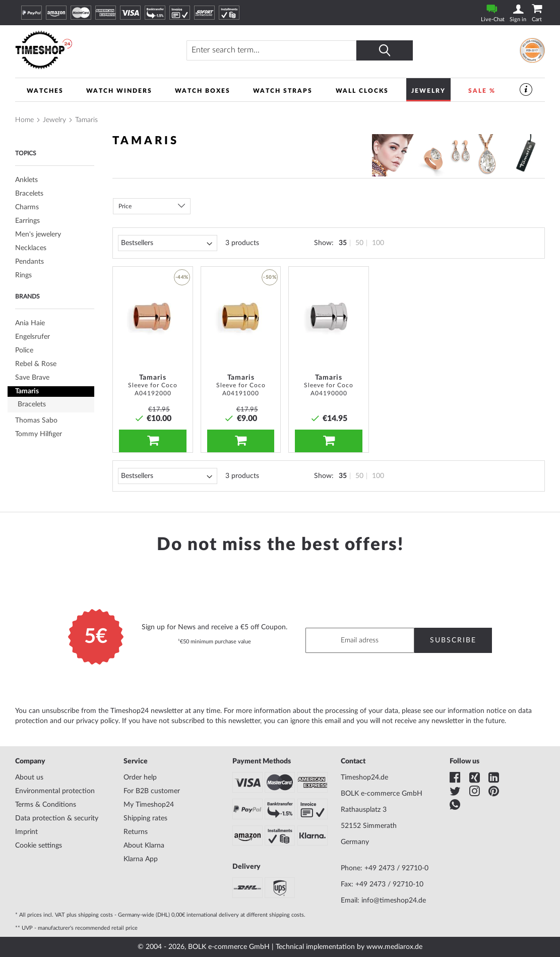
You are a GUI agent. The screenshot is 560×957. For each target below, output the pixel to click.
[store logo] (83, 50)
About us (29, 777)
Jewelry (54, 120)
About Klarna (144, 846)
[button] (182, 296)
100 (378, 243)
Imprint (26, 832)
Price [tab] (125, 206)
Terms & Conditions (46, 805)
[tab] (55, 276)
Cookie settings (39, 846)
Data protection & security (57, 818)
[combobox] (271, 50)
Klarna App (141, 859)
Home (24, 120)
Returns (136, 832)
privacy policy (97, 721)
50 (359, 243)
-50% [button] (270, 277)
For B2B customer (152, 791)
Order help (140, 777)
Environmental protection (55, 791)
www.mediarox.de (394, 947)
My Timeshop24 (149, 805)
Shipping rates (145, 818)
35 (343, 243)
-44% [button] (182, 277)
